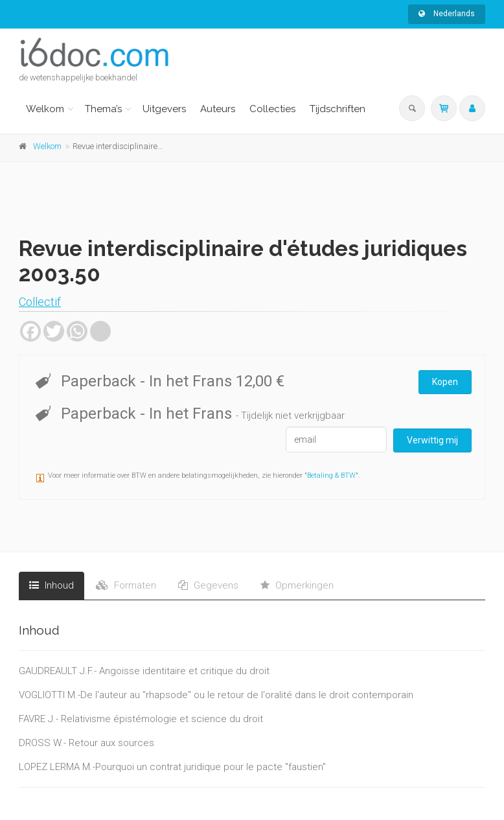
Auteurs (218, 109)
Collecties (272, 109)
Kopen (445, 382)
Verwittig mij (432, 440)
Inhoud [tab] (52, 585)
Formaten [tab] (126, 585)
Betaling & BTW (331, 475)
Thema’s (103, 109)
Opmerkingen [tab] (297, 585)
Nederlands (447, 14)
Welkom (45, 109)
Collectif (40, 302)
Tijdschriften (338, 109)
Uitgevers (164, 109)
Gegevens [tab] (208, 585)
